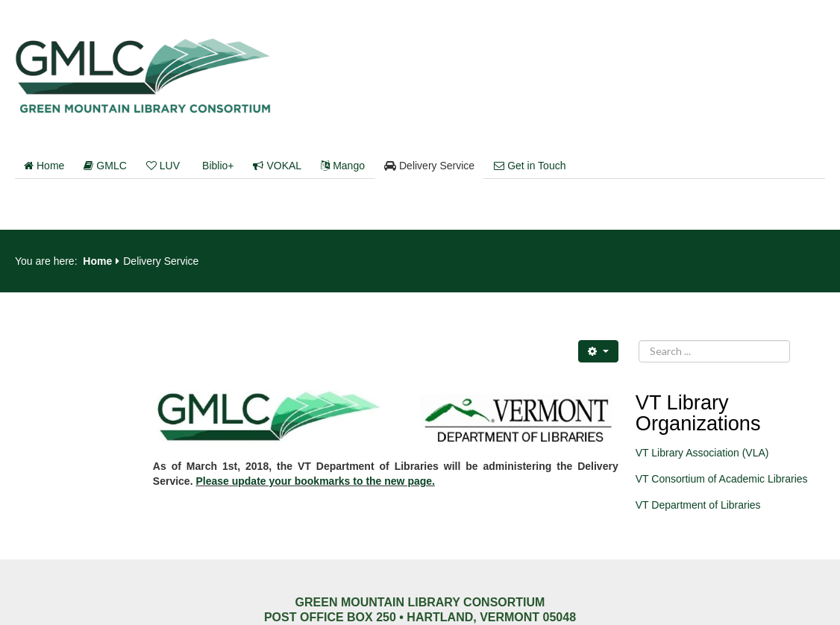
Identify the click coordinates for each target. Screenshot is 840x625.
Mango (343, 166)
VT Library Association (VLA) (702, 453)
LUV (163, 166)
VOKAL (277, 166)
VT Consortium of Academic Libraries (722, 479)
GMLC (105, 166)
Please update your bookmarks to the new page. (315, 481)
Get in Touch (530, 166)
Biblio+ (218, 166)
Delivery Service (429, 166)
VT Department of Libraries (698, 505)
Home (44, 166)
